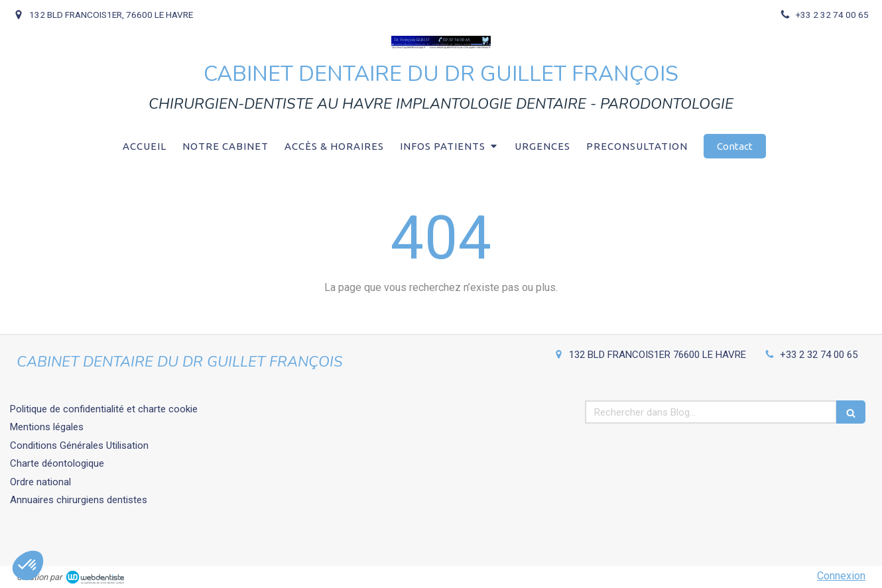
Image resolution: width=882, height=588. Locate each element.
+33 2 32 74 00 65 (819, 355)
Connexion (841, 576)
